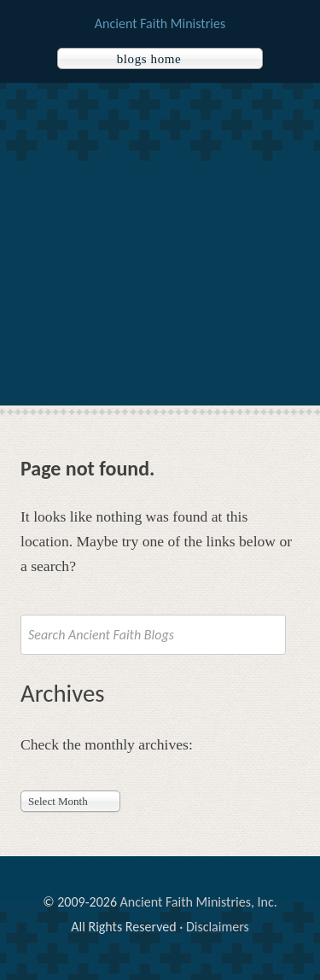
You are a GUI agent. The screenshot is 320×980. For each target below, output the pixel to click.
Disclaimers (218, 927)
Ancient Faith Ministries (160, 23)
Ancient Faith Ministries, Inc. (199, 902)
